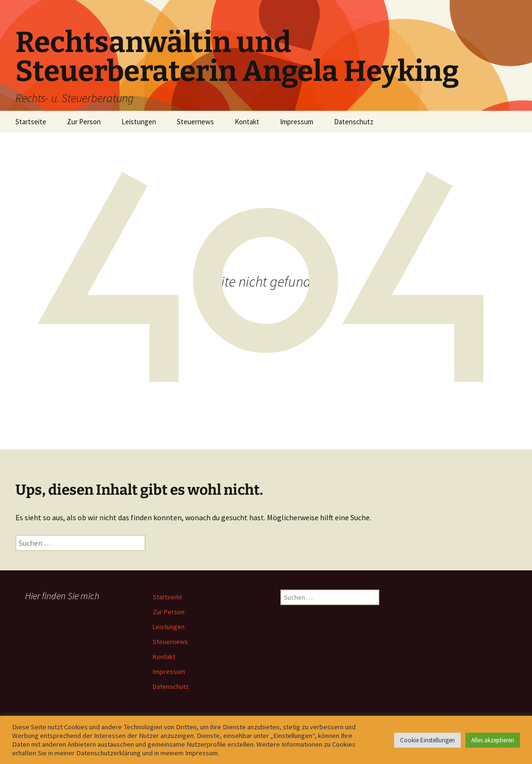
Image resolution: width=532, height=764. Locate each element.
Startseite (31, 122)
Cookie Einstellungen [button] (427, 740)
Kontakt (247, 122)
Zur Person (84, 122)
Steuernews (195, 122)
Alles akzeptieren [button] (493, 740)
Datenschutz (354, 122)
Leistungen (139, 122)
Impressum (297, 122)
